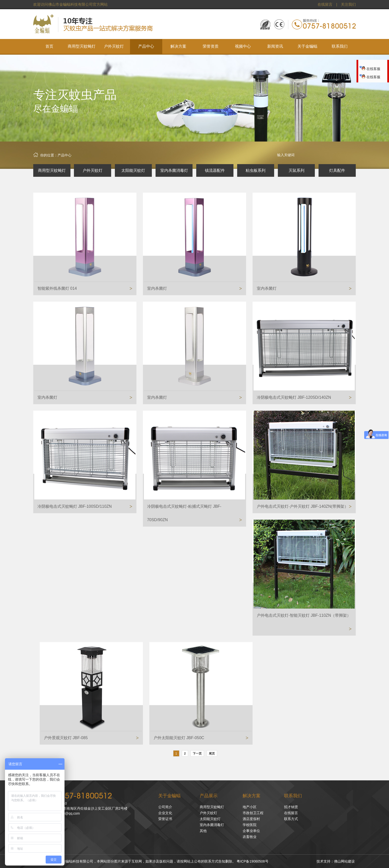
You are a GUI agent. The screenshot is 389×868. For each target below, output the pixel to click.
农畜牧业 (250, 837)
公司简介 (165, 807)
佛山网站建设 (344, 861)
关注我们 (348, 4)
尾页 (212, 754)
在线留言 (325, 4)
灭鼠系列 (296, 170)
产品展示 (209, 796)
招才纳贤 (291, 807)
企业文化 (165, 813)
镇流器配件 (215, 170)
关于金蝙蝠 (169, 796)
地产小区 (250, 807)
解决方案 (252, 796)
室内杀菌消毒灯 (174, 170)
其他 (203, 831)
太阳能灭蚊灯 (133, 170)
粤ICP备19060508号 (253, 861)
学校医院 (250, 825)
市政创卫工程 (253, 813)
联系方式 (291, 819)
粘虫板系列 (256, 170)
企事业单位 (251, 831)
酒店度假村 (251, 819)
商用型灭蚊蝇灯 (52, 170)
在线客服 (370, 69)
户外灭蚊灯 (93, 170)
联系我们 (293, 796)
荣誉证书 (165, 819)
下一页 (197, 754)
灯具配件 (337, 170)
